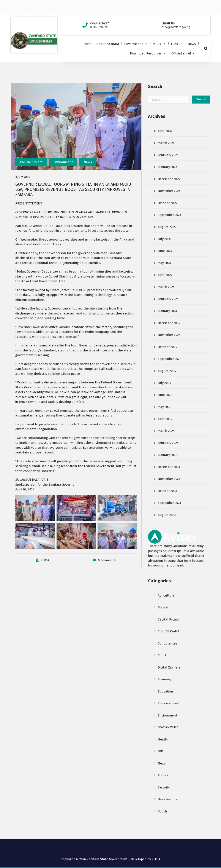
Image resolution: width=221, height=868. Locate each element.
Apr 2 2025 (23, 178)
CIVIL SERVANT (168, 632)
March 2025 (166, 287)
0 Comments (107, 561)
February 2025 (168, 299)
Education (165, 692)
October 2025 (167, 203)
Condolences (167, 644)
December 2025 (169, 179)
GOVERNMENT (168, 728)
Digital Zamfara (169, 668)
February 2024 (168, 443)
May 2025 (164, 263)
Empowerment (169, 704)
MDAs (157, 44)
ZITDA (45, 561)
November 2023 (169, 479)
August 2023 (167, 515)
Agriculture (166, 596)
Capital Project (31, 163)
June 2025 (165, 251)
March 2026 (166, 143)
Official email (181, 53)
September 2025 (169, 215)
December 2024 (169, 323)
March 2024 (166, 431)
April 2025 (165, 275)
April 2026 (165, 131)
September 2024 (170, 359)
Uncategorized (169, 800)
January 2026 (167, 167)
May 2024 (165, 407)
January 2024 (168, 455)
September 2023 (169, 503)
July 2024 (164, 383)
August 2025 (167, 227)
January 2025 (167, 311)
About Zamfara (108, 44)
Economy (165, 680)
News (192, 44)
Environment (63, 163)
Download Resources (146, 53)
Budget (163, 608)
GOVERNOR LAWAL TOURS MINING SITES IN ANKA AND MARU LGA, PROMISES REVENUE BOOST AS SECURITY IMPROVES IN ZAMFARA (73, 190)
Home (87, 44)
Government (134, 44)
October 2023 (167, 491)
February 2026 (168, 155)
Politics (163, 776)
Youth (162, 812)
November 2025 (169, 191)
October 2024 (167, 347)
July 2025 (164, 239)
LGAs (174, 44)
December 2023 (169, 467)
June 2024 (165, 395)
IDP (160, 752)
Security (164, 788)
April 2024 (165, 419)
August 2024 (167, 371)
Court (162, 656)
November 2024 (169, 335)
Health (163, 740)
